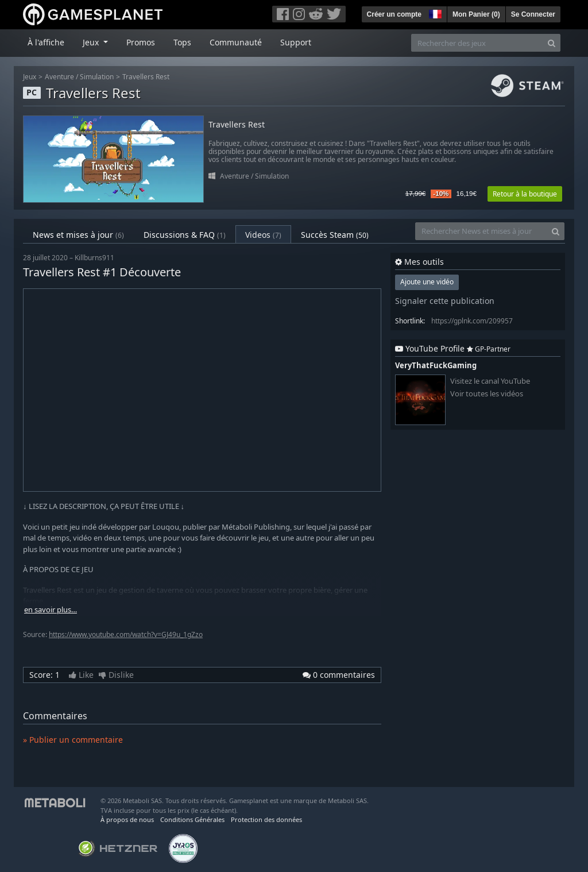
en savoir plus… (51, 610)
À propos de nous (127, 819)
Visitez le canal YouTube (490, 381)
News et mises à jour (78, 235)
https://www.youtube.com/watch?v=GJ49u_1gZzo (126, 634)
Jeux (30, 77)
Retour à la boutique (525, 194)
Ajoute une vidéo (427, 282)
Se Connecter (533, 14)
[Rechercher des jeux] (477, 43)
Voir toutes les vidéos (487, 394)
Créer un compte (394, 14)
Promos (141, 42)
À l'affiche (46, 42)
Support (296, 42)
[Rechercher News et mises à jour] (481, 231)
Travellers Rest (146, 77)
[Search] (552, 43)
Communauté (236, 42)
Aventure (59, 77)
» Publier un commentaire (73, 740)
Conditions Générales (192, 819)
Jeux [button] (92, 42)
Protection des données (266, 819)
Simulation (97, 77)
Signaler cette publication (445, 301)
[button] (434, 13)
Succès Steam (335, 235)
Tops (182, 42)
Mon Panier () (476, 14)
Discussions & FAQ (185, 235)
